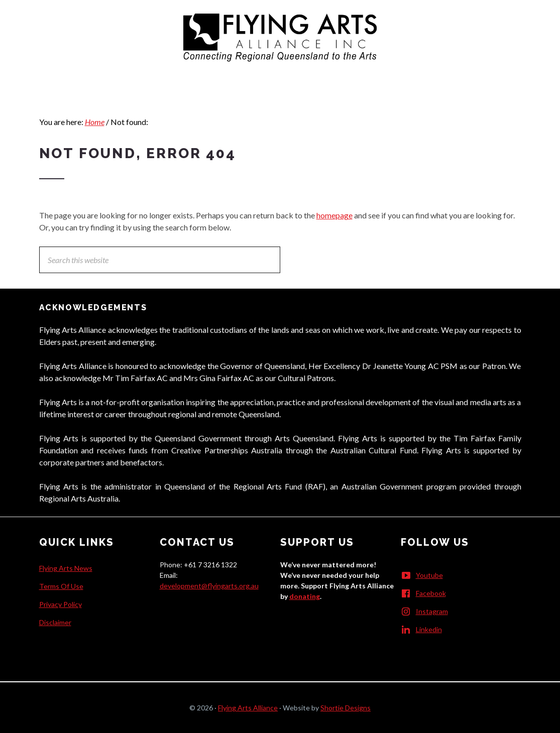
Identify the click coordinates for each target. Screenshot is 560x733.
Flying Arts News (66, 568)
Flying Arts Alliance (248, 708)
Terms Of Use (61, 586)
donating (305, 596)
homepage (334, 215)
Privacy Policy (61, 604)
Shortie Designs (346, 708)
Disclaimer (55, 622)
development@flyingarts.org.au (209, 586)
